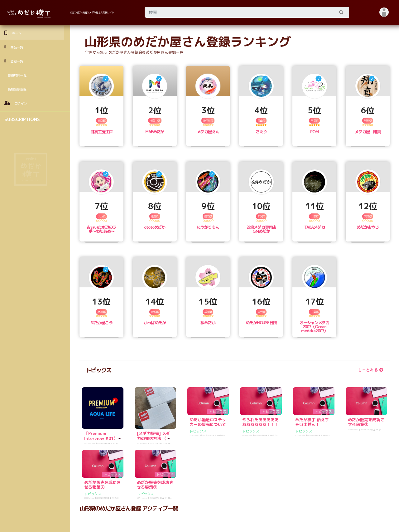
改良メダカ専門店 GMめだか (261, 229)
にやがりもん (208, 227)
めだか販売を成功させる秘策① (155, 485)
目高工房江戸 (101, 132)
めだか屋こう (101, 323)
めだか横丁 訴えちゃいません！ (312, 422)
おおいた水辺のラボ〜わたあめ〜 (101, 229)
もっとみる (371, 370)
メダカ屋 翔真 (368, 132)
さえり (261, 132)
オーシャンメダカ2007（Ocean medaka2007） (314, 327)
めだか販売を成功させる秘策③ (366, 422)
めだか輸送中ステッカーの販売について (208, 422)
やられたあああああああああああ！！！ (260, 422)
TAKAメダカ (315, 227)
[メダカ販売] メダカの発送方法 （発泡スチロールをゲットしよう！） (155, 441)
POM (314, 132)
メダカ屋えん (208, 132)
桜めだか (208, 323)
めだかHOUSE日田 (261, 323)
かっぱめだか (155, 323)
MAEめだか (155, 132)
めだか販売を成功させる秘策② (102, 485)
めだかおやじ (368, 227)
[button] (384, 12)
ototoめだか (155, 227)
